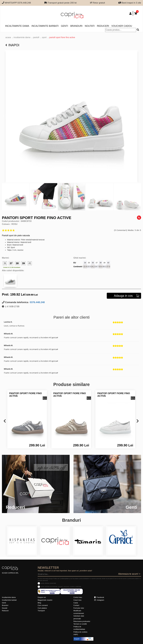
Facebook (99, 597)
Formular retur (79, 608)
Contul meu (78, 597)
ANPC (76, 635)
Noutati (90, 26)
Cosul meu (77, 600)
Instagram (99, 600)
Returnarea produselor (82, 621)
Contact (76, 605)
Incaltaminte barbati (45, 26)
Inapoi (12, 45)
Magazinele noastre (45, 600)
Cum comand (43, 605)
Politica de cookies (80, 632)
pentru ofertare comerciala (48, 583)
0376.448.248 (37, 302)
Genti (64, 26)
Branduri (76, 26)
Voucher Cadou (122, 26)
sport (44, 37)
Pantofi (36, 37)
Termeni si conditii (80, 624)
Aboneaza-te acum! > (129, 574)
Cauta (76, 603)
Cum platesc (42, 608)
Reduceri (103, 26)
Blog (39, 603)
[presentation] (5, 421)
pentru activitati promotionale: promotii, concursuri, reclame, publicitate (61, 587)
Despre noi (42, 597)
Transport (41, 611)
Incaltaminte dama (17, 26)
